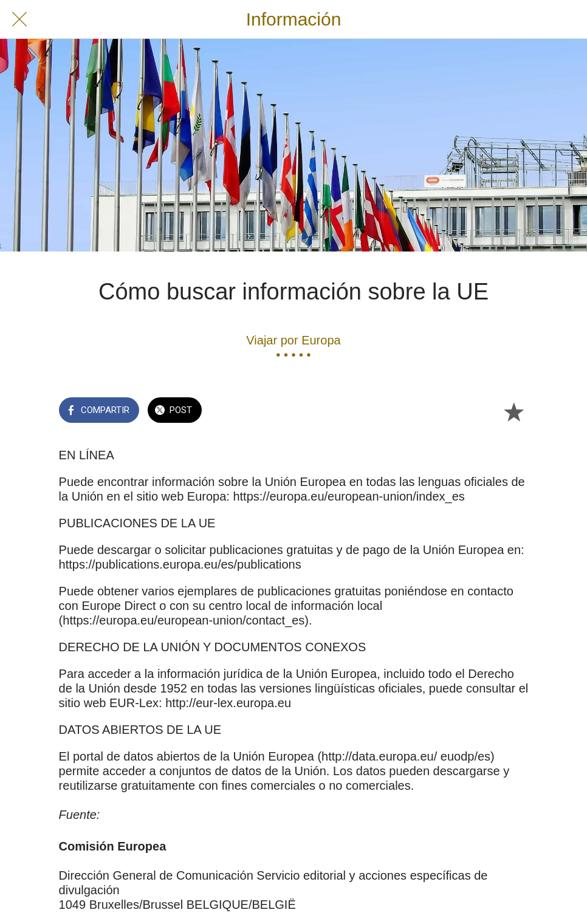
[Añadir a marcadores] (513, 411)
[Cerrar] (19, 19)
